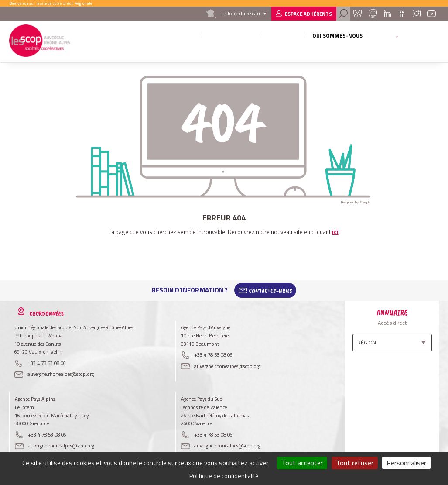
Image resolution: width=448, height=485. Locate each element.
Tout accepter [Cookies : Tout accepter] (302, 463)
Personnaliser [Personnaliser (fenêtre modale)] (406, 463)
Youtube (432, 14)
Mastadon (373, 14)
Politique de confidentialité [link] (224, 476)
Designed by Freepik (356, 202)
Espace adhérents (308, 14)
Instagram (417, 14)
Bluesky (357, 14)
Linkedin (388, 14)
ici (335, 232)
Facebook (402, 14)
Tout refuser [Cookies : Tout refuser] (355, 463)
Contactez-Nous (270, 290)
